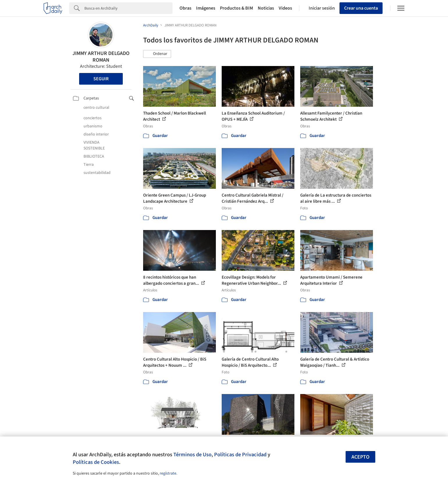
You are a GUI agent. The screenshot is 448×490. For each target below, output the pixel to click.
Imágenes (206, 8)
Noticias (266, 8)
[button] (157, 54)
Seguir (101, 79)
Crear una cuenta (361, 8)
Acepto (360, 457)
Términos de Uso (192, 455)
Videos (285, 8)
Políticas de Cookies (96, 462)
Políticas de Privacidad (240, 455)
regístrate (168, 473)
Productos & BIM (237, 8)
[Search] (128, 8)
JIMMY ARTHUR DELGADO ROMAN (101, 57)
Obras (185, 8)
